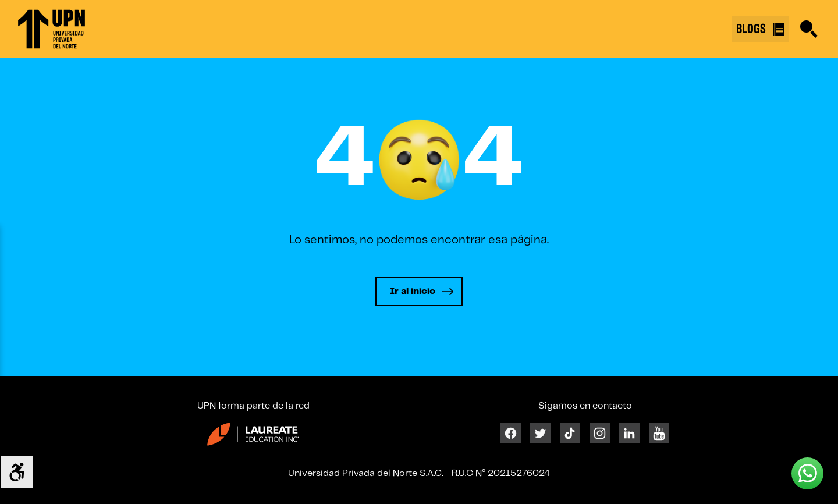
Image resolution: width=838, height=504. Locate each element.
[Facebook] (511, 433)
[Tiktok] (570, 433)
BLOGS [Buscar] (760, 29)
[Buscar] (809, 29)
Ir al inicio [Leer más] (413, 291)
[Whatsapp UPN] (807, 473)
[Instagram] (600, 433)
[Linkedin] (629, 433)
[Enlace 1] (52, 29)
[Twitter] (540, 433)
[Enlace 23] (253, 439)
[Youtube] (659, 433)
